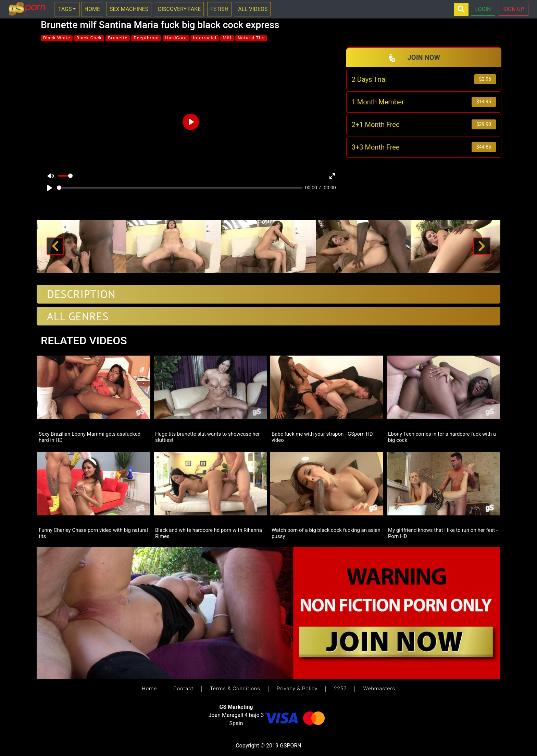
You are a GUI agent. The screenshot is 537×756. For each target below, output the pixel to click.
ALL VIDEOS (253, 9)
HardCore (176, 38)
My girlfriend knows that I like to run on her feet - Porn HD (443, 533)
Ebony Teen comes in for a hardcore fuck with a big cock (442, 437)
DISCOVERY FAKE (179, 9)
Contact (183, 689)
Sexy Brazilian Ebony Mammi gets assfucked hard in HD (90, 437)
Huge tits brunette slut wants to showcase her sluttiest (207, 437)
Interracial (205, 38)
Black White (57, 38)
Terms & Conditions (235, 689)
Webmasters (379, 689)
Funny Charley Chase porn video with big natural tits (93, 533)
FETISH (219, 9)
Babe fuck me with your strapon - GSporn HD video (322, 437)
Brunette (118, 38)
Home (149, 689)
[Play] (50, 188)
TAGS (65, 9)
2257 (340, 689)
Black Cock (89, 38)
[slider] (180, 188)
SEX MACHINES (129, 9)
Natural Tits (251, 38)
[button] (55, 246)
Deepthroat (146, 38)
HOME (92, 9)
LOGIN (483, 9)
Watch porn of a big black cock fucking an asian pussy (326, 533)
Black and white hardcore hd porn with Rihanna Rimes (209, 533)
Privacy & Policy (297, 689)
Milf (227, 38)
